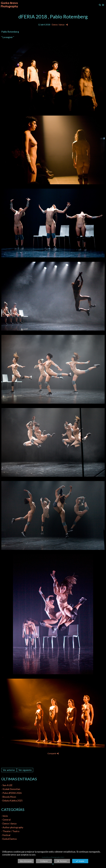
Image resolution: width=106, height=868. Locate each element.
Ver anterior (9, 770)
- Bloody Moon (9, 797)
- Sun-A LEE (7, 785)
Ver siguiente (25, 770)
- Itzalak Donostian (11, 789)
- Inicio (5, 816)
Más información (26, 861)
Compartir (53, 753)
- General (6, 820)
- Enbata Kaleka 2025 (12, 801)
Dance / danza (58, 25)
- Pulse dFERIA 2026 (11, 793)
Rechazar (62, 861)
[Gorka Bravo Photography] (9, 5)
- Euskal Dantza (9, 839)
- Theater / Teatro (10, 831)
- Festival (6, 835)
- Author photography (12, 827)
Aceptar (80, 861)
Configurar (44, 861)
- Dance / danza (9, 823)
